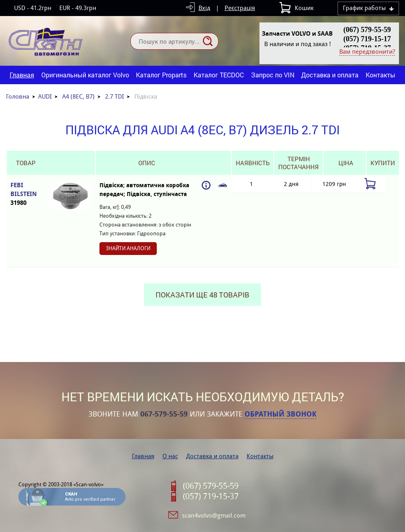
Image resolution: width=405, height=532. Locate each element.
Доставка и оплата (330, 75)
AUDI (45, 96)
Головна (18, 96)
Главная (22, 75)
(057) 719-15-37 (211, 496)
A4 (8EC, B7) (78, 96)
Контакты (381, 75)
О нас (170, 456)
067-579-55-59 (164, 414)
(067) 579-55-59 (367, 30)
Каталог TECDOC (219, 75)
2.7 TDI (114, 96)
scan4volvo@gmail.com (214, 515)
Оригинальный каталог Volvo (85, 75)
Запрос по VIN (273, 75)
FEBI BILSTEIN (26, 194)
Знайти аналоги (128, 248)
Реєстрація (240, 8)
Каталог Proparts (161, 75)
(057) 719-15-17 (367, 39)
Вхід (204, 8)
